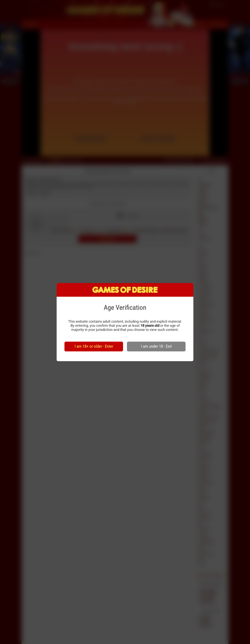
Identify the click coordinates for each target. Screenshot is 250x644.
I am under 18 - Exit (156, 346)
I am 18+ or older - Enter (94, 346)
